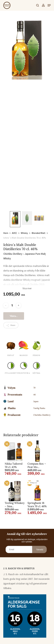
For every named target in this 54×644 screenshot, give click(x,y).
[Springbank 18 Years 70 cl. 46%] (37, 490)
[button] (49, 5)
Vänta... (14, 316)
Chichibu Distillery (42, 415)
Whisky (24, 233)
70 (34, 388)
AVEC (14, 233)
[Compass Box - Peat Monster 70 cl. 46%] (37, 451)
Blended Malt (39, 233)
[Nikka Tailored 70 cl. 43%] (15, 451)
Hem (6, 233)
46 (35, 395)
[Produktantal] (12, 305)
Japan (36, 401)
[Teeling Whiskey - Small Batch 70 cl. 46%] (15, 490)
